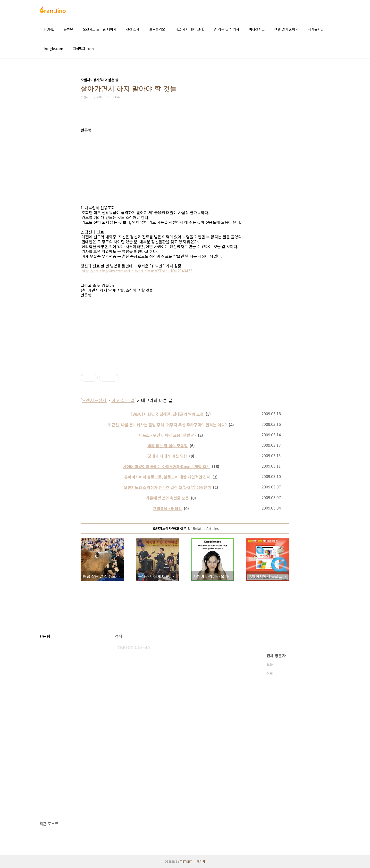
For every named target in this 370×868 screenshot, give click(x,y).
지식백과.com (83, 49)
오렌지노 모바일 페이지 (100, 29)
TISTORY (186, 861)
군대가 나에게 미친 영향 (168, 456)
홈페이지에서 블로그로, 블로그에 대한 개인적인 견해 (167, 477)
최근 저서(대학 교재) (190, 29)
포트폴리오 (157, 29)
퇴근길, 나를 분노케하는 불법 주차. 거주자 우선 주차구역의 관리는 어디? (167, 425)
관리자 (201, 861)
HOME (49, 29)
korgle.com (54, 49)
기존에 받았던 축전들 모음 (167, 498)
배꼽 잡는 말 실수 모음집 (168, 446)
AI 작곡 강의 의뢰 (227, 29)
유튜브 (68, 29)
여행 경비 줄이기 (286, 29)
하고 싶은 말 (123, 400)
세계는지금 (316, 29)
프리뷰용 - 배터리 (167, 508)
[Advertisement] (185, 166)
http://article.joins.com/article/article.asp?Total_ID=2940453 (137, 271)
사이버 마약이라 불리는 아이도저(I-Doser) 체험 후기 (166, 466)
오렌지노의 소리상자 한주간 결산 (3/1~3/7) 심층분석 (167, 487)
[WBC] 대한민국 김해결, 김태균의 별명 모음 (167, 414)
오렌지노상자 (94, 400)
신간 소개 (133, 29)
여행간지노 (257, 29)
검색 (250, 648)
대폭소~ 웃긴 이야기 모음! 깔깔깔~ (167, 435)
